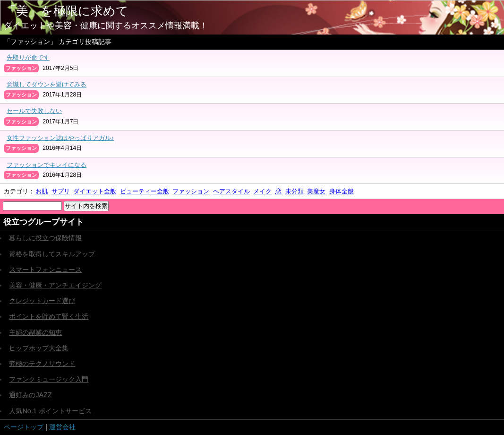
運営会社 (62, 427)
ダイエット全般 (95, 191)
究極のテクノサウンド (42, 364)
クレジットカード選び (42, 301)
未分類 (295, 191)
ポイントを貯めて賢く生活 (49, 316)
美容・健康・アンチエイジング (55, 285)
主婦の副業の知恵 (35, 332)
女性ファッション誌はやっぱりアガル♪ (60, 138)
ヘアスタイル (231, 191)
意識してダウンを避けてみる (47, 84)
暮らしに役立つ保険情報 (45, 238)
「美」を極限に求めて (66, 11)
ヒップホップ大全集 (39, 348)
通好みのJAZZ (30, 395)
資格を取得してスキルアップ (52, 254)
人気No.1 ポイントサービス (50, 411)
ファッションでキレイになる (47, 165)
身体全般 (342, 191)
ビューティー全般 (145, 191)
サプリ (61, 191)
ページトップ (24, 427)
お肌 (42, 191)
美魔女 (316, 191)
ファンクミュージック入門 (49, 379)
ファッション (191, 191)
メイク (262, 191)
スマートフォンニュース (45, 270)
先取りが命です (28, 57)
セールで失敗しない (34, 111)
